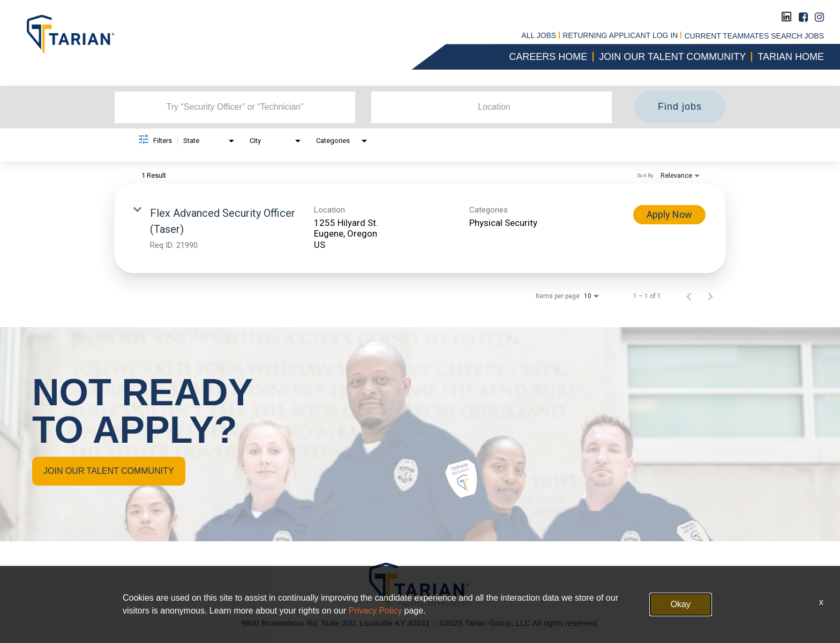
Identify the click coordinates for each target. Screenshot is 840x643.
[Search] (680, 107)
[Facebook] (803, 17)
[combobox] (235, 107)
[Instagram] (819, 17)
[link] (420, 228)
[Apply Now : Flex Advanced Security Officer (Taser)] (669, 215)
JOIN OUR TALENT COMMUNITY (109, 471)
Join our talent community (672, 57)
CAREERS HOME (548, 57)
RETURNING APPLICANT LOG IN (620, 36)
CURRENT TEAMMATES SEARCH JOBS (754, 36)
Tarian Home (791, 57)
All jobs (539, 36)
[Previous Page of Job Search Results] (689, 296)
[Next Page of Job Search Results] (710, 296)
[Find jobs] (680, 107)
